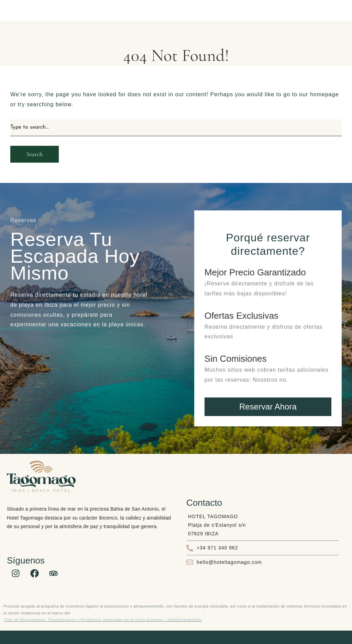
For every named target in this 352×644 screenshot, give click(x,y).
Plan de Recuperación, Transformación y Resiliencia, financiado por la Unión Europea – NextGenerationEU (103, 620)
